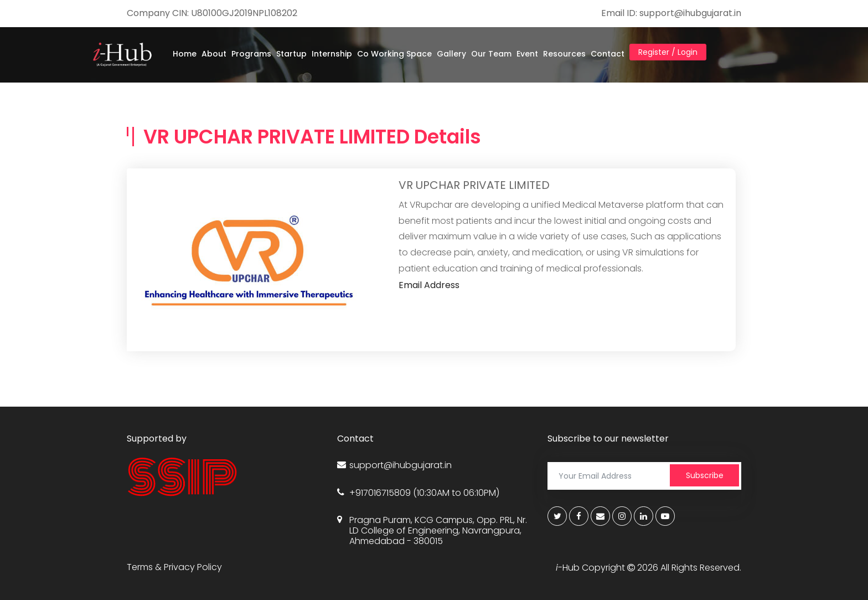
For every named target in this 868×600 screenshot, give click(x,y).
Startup (291, 54)
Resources (564, 54)
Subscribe (705, 475)
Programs (251, 54)
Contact (608, 54)
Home (185, 54)
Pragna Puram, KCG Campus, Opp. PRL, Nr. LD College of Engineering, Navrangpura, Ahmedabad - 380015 (432, 531)
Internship (332, 54)
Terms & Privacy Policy (174, 567)
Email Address (429, 285)
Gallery (451, 54)
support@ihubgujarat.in (394, 465)
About (214, 54)
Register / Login (668, 52)
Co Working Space (394, 54)
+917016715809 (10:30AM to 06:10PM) (418, 493)
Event (527, 54)
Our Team (491, 54)
